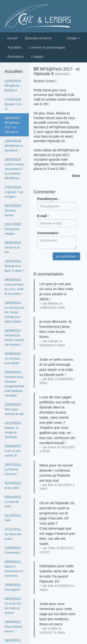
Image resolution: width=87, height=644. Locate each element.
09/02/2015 (13, 247)
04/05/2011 (13, 606)
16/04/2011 (13, 626)
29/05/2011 (14, 569)
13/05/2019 (13, 86)
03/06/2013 (13, 451)
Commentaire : (48, 233)
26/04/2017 (13, 125)
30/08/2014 (14, 358)
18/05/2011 (13, 587)
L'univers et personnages (47, 47)
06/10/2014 (14, 287)
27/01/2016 (14, 192)
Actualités (14, 47)
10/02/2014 (14, 409)
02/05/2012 (13, 485)
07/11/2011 (13, 534)
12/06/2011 (13, 550)
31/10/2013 (13, 430)
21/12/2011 (13, 518)
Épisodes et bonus (38, 38)
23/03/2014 (15, 384)
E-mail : (43, 216)
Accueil (12, 38)
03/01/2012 (13, 502)
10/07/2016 (14, 146)
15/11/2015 (13, 229)
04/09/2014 (14, 337)
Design (73, 38)
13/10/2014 (14, 266)
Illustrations (16, 57)
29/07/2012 (13, 469)
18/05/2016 (14, 169)
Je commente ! (66, 256)
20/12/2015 (13, 210)
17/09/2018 (13, 104)
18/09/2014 (14, 312)
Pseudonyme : (48, 199)
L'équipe (37, 57)
